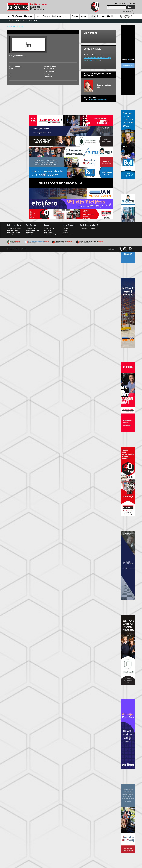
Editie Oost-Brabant (13, 230)
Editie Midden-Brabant (14, 228)
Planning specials (13, 234)
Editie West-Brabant (13, 232)
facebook (120, 249)
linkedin (130, 249)
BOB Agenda (30, 232)
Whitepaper (30, 234)
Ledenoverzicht (49, 228)
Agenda (75, 16)
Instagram (125, 249)
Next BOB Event (31, 228)
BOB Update (48, 232)
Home (9, 16)
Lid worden (48, 230)
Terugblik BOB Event (33, 230)
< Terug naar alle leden (15, 26)
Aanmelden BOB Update (88, 228)
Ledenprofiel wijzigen (51, 234)
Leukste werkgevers (61, 16)
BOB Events (17, 16)
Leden (92, 16)
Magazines (29, 16)
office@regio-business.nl (98, 100)
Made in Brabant (43, 16)
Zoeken (131, 7)
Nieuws (84, 16)
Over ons (101, 16)
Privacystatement (68, 234)
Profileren (132, 3)
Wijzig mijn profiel (120, 3)
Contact (65, 230)
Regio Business (27, 7)
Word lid (111, 16)
